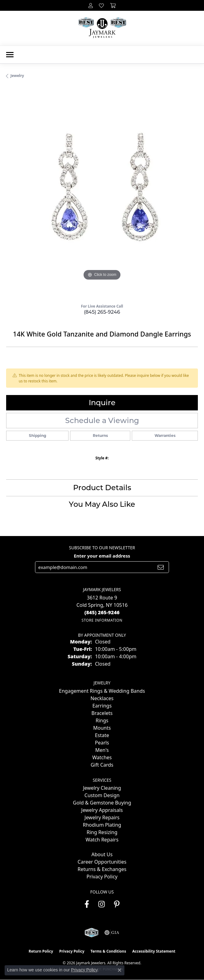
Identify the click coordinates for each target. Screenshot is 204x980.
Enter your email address (102, 556)
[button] (91, 5)
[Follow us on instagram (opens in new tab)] (102, 904)
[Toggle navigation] (10, 55)
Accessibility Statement (154, 951)
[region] (102, 193)
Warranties (165, 436)
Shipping (37, 436)
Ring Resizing (102, 832)
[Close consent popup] (120, 970)
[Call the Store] (102, 612)
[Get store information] (102, 620)
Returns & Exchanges (102, 869)
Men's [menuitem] (102, 750)
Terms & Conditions (108, 951)
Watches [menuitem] (102, 757)
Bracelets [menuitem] (102, 713)
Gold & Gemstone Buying (102, 803)
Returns (100, 436)
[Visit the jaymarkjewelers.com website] (91, 933)
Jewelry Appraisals (102, 810)
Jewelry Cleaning (102, 788)
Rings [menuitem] (102, 720)
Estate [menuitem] (102, 735)
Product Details (102, 488)
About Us (102, 854)
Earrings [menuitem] (102, 706)
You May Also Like (102, 504)
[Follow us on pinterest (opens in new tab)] (117, 904)
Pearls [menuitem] (102, 743)
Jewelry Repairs (102, 817)
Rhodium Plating (102, 825)
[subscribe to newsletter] (161, 567)
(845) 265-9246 (102, 312)
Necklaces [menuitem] (102, 698)
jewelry (17, 76)
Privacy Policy (102, 877)
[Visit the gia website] (112, 933)
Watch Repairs (102, 840)
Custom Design (102, 795)
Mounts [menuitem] (102, 728)
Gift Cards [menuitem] (102, 765)
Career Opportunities (102, 862)
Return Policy (41, 951)
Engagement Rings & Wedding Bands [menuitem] (102, 691)
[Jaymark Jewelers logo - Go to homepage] (102, 28)
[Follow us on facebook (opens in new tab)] (87, 904)
